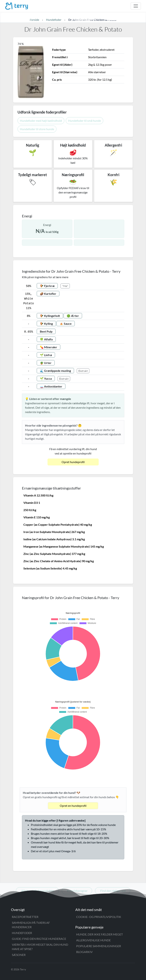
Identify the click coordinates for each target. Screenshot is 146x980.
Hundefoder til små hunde (85, 121)
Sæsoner (19, 955)
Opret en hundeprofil (73, 806)
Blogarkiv (84, 952)
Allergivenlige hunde (93, 940)
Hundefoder (22, 933)
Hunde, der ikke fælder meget (99, 934)
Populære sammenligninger (99, 946)
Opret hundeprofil (73, 462)
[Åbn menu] (136, 6)
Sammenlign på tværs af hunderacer (31, 925)
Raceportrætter (25, 917)
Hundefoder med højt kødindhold (41, 121)
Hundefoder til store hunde (37, 129)
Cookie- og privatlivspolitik (99, 917)
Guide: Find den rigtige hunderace (39, 939)
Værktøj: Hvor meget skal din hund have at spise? (40, 947)
